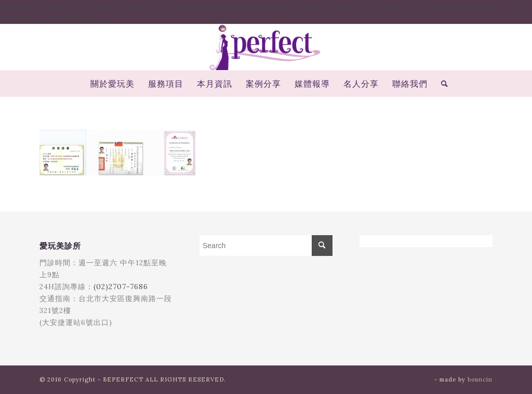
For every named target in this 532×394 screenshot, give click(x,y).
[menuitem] (112, 84)
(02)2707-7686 (121, 287)
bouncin (480, 379)
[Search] (441, 84)
